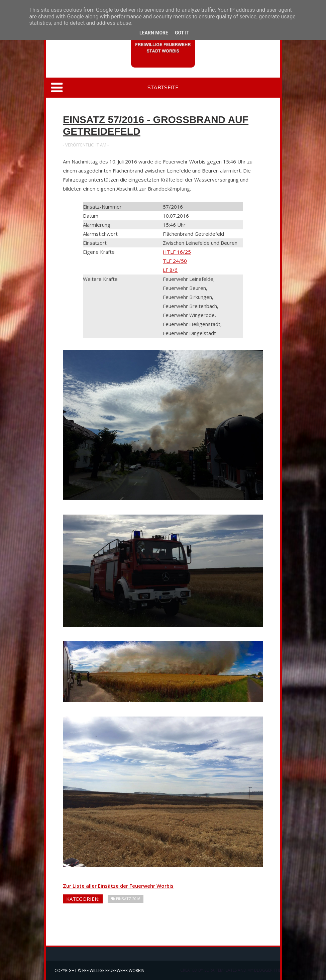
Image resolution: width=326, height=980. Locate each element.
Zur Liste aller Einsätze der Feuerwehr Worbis (118, 886)
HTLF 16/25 (177, 252)
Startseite (163, 88)
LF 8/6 (170, 270)
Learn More (154, 33)
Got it (182, 33)
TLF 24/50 (175, 261)
